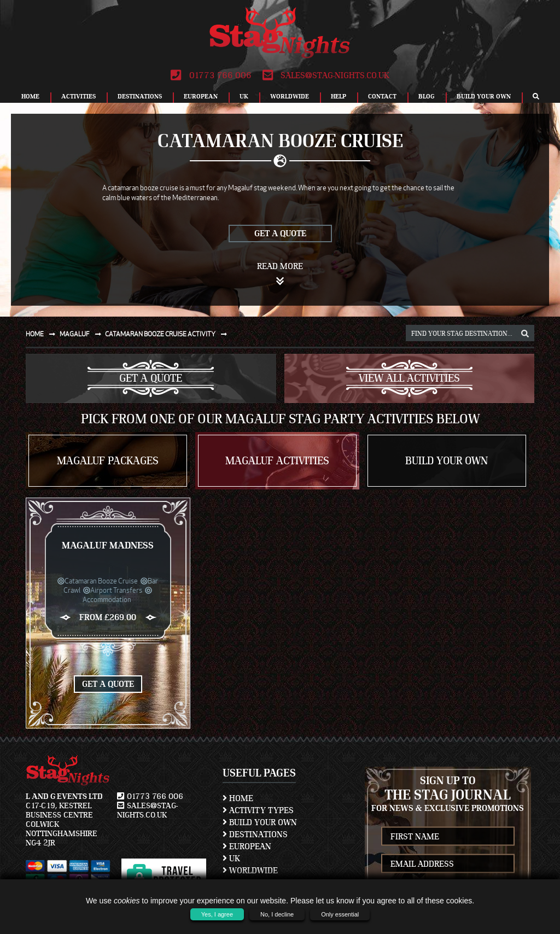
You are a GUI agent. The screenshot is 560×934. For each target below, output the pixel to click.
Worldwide (290, 96)
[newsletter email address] (448, 864)
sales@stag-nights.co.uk (326, 75)
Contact (382, 96)
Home (30, 96)
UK (244, 96)
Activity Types (258, 810)
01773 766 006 (211, 75)
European (201, 96)
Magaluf (83, 334)
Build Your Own (484, 96)
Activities (78, 96)
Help (339, 96)
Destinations (140, 96)
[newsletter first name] (448, 836)
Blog (427, 96)
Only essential (340, 914)
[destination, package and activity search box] (470, 333)
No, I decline (277, 914)
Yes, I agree (217, 914)
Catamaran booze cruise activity (168, 334)
